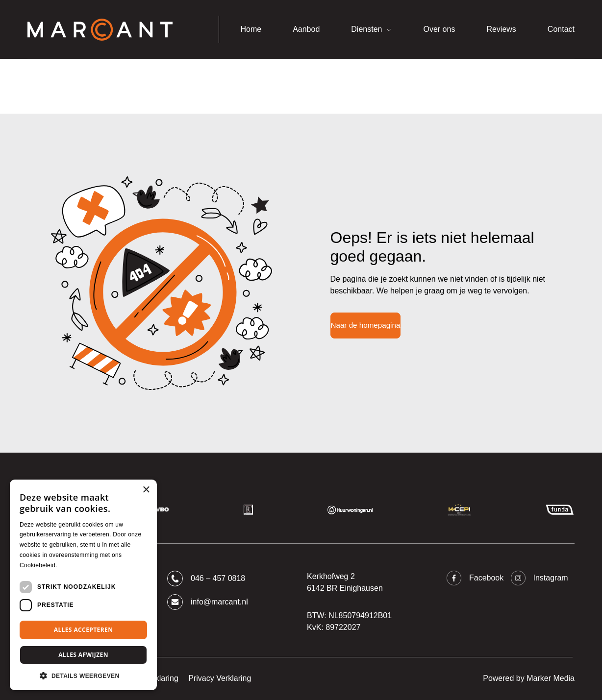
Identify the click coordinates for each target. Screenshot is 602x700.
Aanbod (306, 29)
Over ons (439, 29)
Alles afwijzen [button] (83, 655)
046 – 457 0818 (206, 579)
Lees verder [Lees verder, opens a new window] (75, 565)
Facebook (475, 578)
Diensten (366, 29)
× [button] (146, 490)
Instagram (539, 578)
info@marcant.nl (208, 602)
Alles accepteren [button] (84, 630)
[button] (83, 676)
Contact (561, 29)
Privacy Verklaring (220, 678)
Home (251, 29)
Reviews (501, 29)
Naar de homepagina (366, 325)
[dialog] (83, 585)
